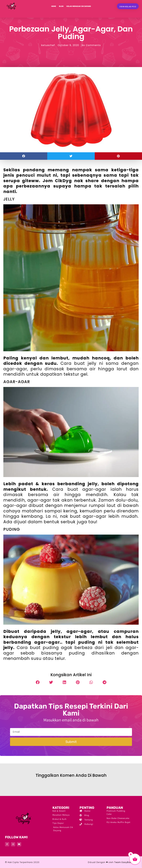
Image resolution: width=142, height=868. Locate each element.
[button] (24, 156)
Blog (61, 6)
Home (54, 6)
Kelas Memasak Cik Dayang (79, 6)
